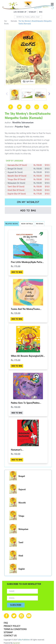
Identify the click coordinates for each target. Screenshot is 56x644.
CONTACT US (10, 636)
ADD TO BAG (28, 210)
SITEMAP (8, 632)
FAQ (6, 623)
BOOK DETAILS (27, 224)
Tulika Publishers (24, 640)
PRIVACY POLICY (12, 626)
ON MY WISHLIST (28, 202)
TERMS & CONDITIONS (15, 629)
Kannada (14, 21)
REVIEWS (40, 224)
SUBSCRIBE (16, 605)
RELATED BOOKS (12, 224)
